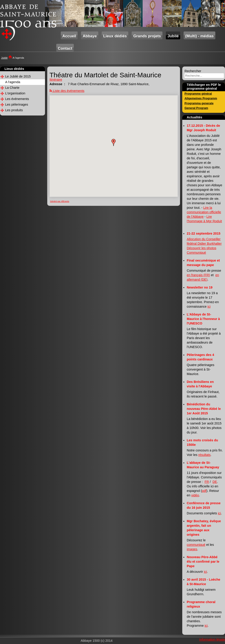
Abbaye (90, 36)
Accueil (69, 36)
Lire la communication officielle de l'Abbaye (204, 212)
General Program (196, 108)
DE (215, 482)
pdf (204, 491)
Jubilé (173, 36)
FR (207, 482)
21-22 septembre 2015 (204, 233)
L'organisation (15, 93)
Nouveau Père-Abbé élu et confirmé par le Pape (203, 562)
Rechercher (193, 71)
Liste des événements (69, 91)
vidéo (195, 495)
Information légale (212, 640)
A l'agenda (13, 82)
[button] (114, 142)
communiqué (196, 545)
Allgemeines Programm (201, 98)
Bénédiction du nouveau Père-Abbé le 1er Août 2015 (204, 409)
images (192, 549)
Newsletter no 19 (200, 287)
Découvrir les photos (201, 248)
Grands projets (147, 36)
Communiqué (196, 253)
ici (209, 306)
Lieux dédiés (115, 36)
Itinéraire (56, 80)
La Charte (12, 88)
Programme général (198, 94)
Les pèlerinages (17, 104)
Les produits (14, 110)
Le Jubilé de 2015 (18, 76)
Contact (65, 48)
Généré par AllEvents (60, 201)
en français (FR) (198, 275)
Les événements (17, 99)
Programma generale (199, 103)
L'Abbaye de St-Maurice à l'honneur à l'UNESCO (203, 319)
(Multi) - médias (199, 36)
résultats (204, 455)
